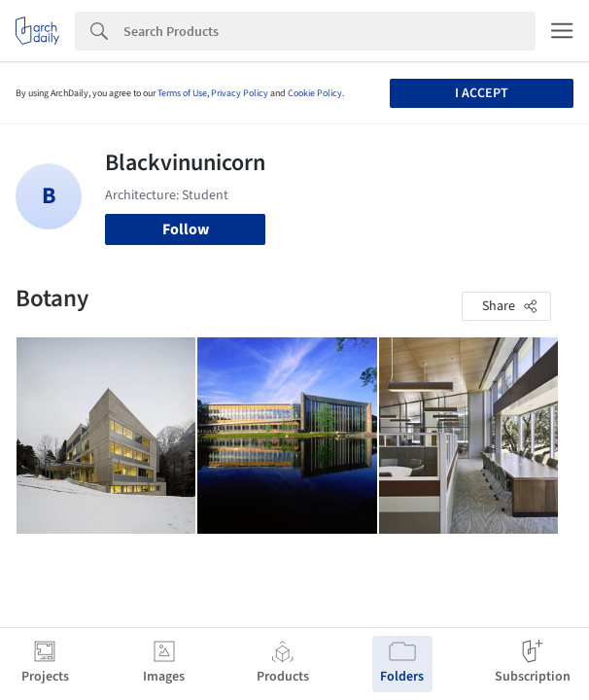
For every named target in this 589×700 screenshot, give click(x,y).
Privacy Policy (240, 93)
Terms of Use (182, 93)
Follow (186, 229)
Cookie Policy (315, 93)
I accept (482, 93)
